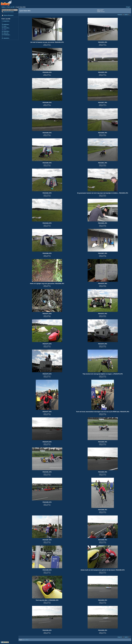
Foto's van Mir (11, 7)
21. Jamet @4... (5, 33)
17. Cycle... (4, 26)
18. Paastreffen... (6, 28)
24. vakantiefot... (6, 38)
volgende (120, 15)
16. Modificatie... (6, 25)
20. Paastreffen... (6, 31)
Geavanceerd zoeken (9, 12)
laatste (126, 15)
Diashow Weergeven (9, 15)
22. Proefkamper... (6, 35)
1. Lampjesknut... (6, 21)
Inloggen (128, 7)
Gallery (3, 7)
